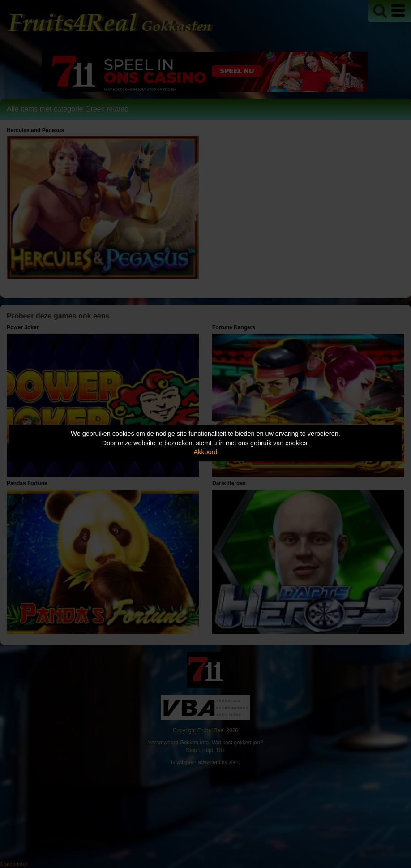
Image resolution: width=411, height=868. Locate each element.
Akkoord (206, 452)
